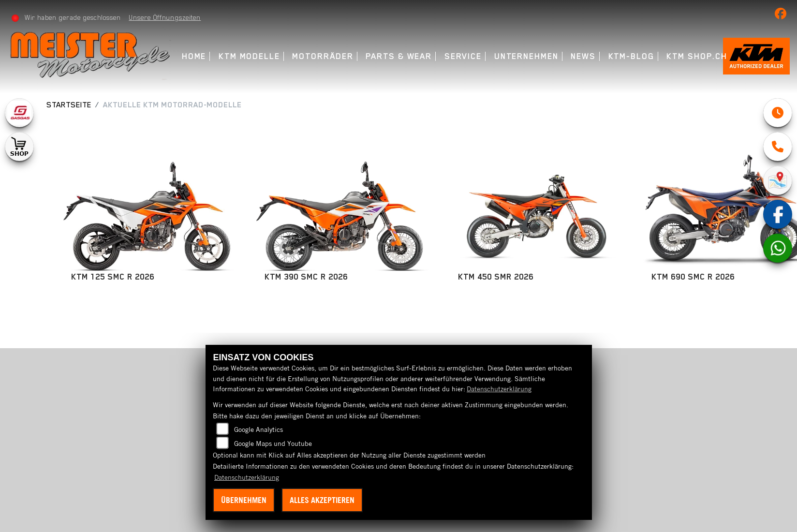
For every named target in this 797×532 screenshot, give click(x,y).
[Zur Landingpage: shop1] (19, 147)
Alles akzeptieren (322, 500)
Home (195, 56)
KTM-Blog (632, 56)
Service (464, 56)
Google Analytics (258, 429)
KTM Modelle (250, 56)
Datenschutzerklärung (499, 389)
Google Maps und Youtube (273, 443)
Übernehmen (244, 500)
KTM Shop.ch (698, 56)
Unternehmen (527, 56)
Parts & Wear (399, 56)
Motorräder (324, 56)
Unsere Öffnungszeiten (166, 17)
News (584, 56)
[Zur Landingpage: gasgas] (19, 113)
